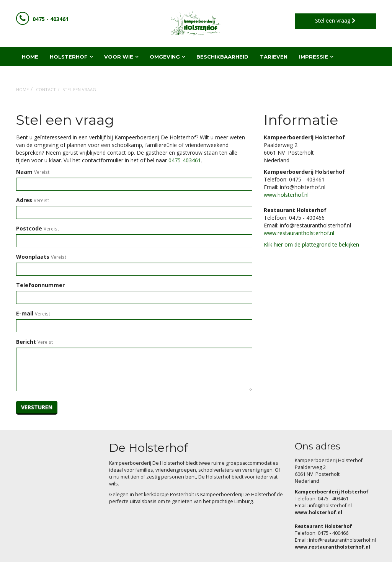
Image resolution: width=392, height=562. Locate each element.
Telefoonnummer (40, 285)
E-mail (25, 313)
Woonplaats (33, 257)
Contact (46, 89)
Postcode (29, 228)
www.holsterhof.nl (286, 195)
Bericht (26, 342)
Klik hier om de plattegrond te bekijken (311, 244)
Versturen (37, 407)
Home (22, 89)
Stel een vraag (335, 20)
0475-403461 (185, 160)
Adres (24, 200)
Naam (24, 172)
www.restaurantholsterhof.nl (299, 233)
